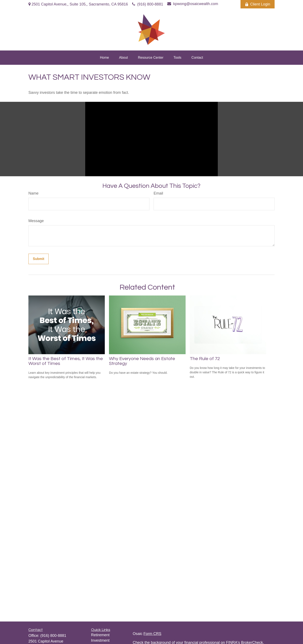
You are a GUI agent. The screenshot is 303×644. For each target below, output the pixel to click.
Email (158, 193)
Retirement (100, 635)
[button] (104, 58)
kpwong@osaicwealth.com (193, 4)
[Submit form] (39, 259)
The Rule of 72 (205, 359)
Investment (100, 640)
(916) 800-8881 (148, 4)
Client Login (258, 4)
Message (36, 221)
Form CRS (152, 634)
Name (33, 193)
